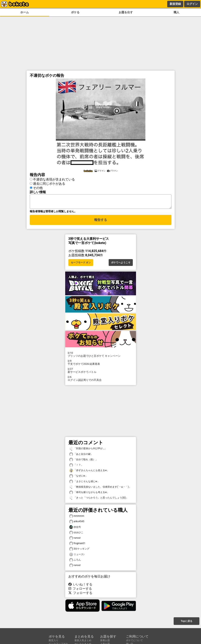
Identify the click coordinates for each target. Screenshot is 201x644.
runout (75, 539)
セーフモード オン (81, 264)
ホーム (25, 12)
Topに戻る (186, 621)
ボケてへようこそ (121, 264)
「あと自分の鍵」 (81, 455)
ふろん (75, 561)
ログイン (192, 4)
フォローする (80, 590)
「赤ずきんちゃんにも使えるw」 (89, 472)
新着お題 (105, 640)
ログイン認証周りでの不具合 (101, 380)
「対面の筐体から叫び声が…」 (88, 450)
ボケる (75, 12)
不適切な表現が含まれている (54, 179)
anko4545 (77, 523)
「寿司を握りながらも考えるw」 (89, 494)
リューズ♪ (77, 556)
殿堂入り (54, 640)
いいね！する (80, 586)
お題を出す (126, 12)
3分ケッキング (79, 550)
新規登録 (175, 4)
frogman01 (77, 545)
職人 (176, 12)
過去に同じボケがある (49, 183)
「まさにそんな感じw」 (84, 483)
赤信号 (75, 528)
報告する (101, 222)
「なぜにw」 (78, 477)
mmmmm (77, 517)
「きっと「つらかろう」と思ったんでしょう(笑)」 (99, 499)
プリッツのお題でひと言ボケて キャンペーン (101, 356)
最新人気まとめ (83, 640)
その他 (38, 187)
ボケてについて (134, 640)
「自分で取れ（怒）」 (83, 461)
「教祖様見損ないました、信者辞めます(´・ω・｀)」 (100, 488)
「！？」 (76, 466)
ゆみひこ (76, 534)
